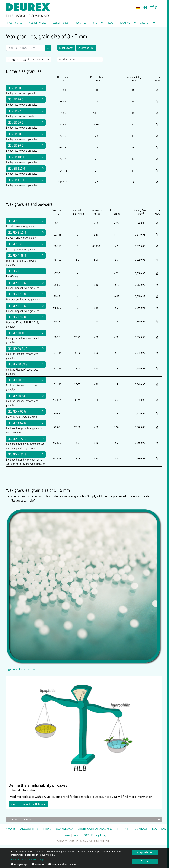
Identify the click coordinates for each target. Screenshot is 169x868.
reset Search (66, 48)
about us (145, 23)
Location (159, 829)
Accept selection (145, 852)
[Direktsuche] (26, 48)
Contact (141, 829)
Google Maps (21, 864)
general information (22, 669)
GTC (86, 835)
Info (95, 23)
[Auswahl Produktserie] (80, 60)
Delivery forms (60, 23)
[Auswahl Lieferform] (29, 60)
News (110, 23)
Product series (14, 23)
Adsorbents (29, 829)
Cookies (15, 859)
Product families (37, 23)
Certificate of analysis (95, 829)
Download (125, 23)
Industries (80, 23)
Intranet (123, 829)
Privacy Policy (99, 835)
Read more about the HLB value (28, 804)
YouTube (39, 864)
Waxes (11, 829)
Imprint (77, 835)
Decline (145, 861)
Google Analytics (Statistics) (65, 864)
